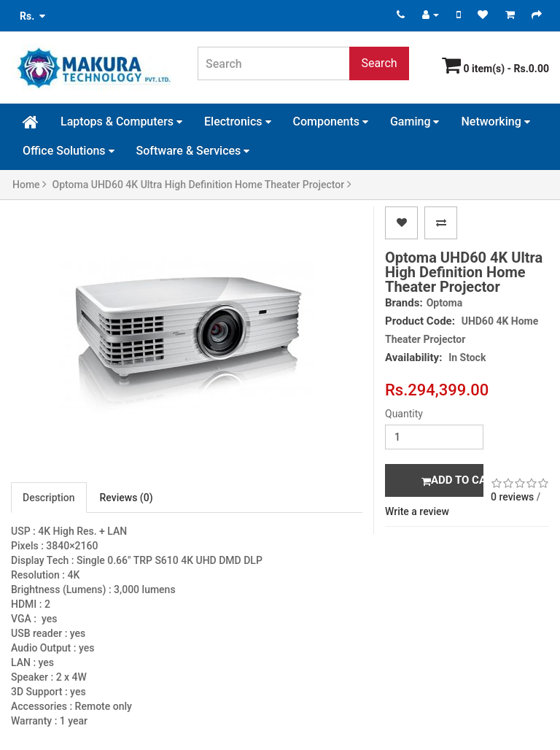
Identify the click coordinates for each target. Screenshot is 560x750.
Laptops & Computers (121, 121)
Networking (495, 121)
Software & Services (193, 151)
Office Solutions (69, 151)
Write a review (417, 511)
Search (379, 63)
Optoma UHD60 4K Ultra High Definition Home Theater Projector (202, 185)
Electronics (237, 121)
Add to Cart (452, 480)
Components (331, 121)
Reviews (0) (127, 498)
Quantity (404, 414)
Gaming (415, 121)
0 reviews (512, 497)
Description (49, 498)
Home (30, 185)
